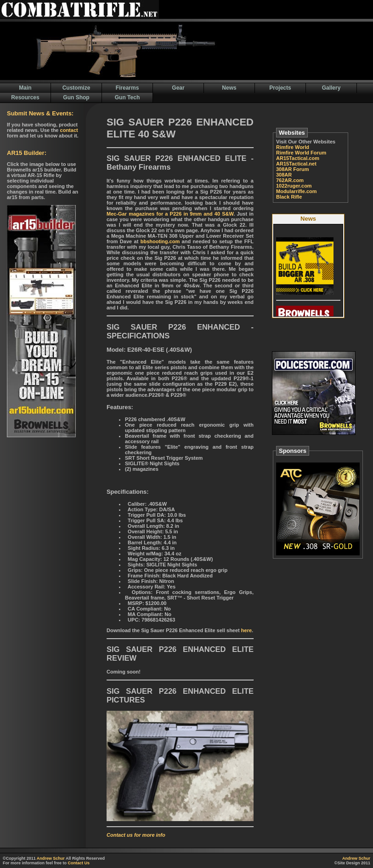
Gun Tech (127, 97)
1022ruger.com (294, 186)
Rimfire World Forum (301, 153)
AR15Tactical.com (298, 158)
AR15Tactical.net (296, 164)
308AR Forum (293, 169)
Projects (280, 88)
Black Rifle (289, 197)
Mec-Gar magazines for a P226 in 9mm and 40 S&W (170, 214)
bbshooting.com (160, 241)
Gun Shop (76, 97)
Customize (76, 88)
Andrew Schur (51, 858)
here (246, 630)
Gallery (331, 88)
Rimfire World (293, 147)
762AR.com (290, 180)
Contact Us (79, 863)
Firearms (127, 88)
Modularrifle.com (297, 191)
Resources (25, 97)
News (229, 88)
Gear (178, 88)
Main (25, 88)
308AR (284, 175)
